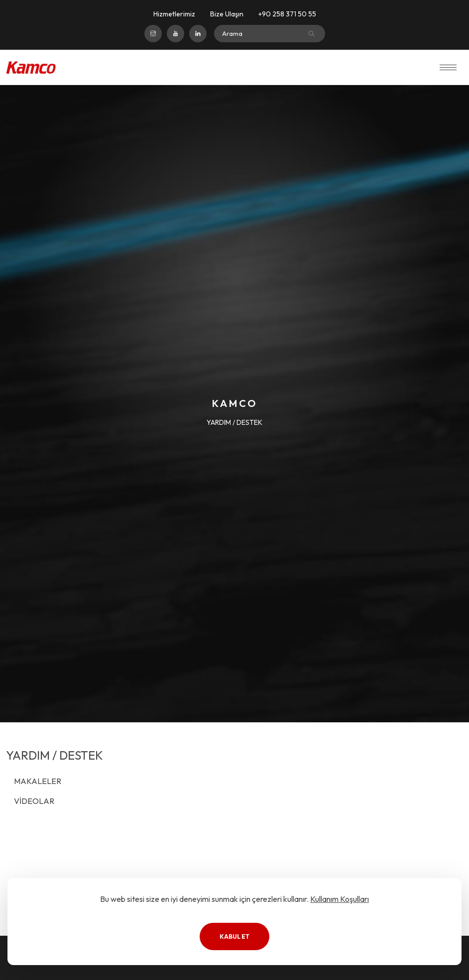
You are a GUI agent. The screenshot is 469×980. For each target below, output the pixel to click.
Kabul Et (234, 936)
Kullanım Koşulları (340, 899)
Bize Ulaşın (227, 14)
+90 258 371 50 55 (287, 14)
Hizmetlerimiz (174, 14)
